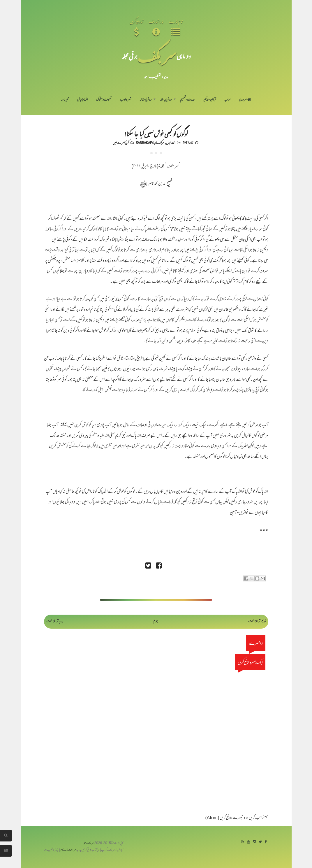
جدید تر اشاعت (55, 621)
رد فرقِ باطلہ (166, 100)
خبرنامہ (65, 100)
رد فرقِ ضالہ (146, 100)
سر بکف (157, 56)
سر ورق (245, 100)
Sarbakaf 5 (145, 143)
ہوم (156, 621)
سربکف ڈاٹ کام (68, 850)
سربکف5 (160, 143)
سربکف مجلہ (89, 843)
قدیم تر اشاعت (257, 621)
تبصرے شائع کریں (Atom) (224, 818)
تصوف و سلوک (104, 100)
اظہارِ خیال (82, 100)
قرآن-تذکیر (210, 100)
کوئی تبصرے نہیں (121, 143)
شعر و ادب (126, 100)
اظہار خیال (171, 143)
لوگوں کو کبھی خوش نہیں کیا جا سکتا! (156, 134)
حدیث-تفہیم (187, 100)
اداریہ (227, 100)
